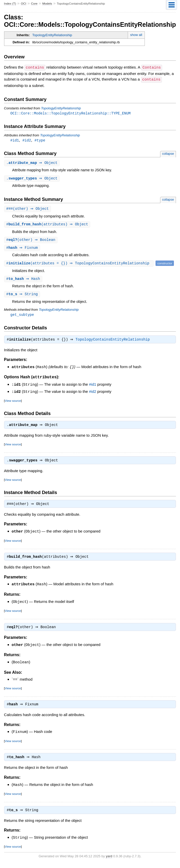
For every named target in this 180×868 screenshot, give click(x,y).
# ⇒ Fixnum (23, 249)
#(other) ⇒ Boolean (31, 241)
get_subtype (22, 317)
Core (34, 4)
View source (13, 403)
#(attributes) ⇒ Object (48, 225)
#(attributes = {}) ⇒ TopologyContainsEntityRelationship (80, 265)
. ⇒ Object (33, 163)
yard (109, 860)
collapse (168, 154)
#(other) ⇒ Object (28, 209)
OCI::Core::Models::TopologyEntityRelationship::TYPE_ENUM (70, 113)
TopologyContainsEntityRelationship (114, 342)
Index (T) (10, 4)
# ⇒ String (23, 296)
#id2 (27, 140)
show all (136, 35)
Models (47, 4)
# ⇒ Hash (24, 281)
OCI (24, 4)
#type (40, 140)
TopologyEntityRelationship (52, 35)
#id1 (15, 140)
